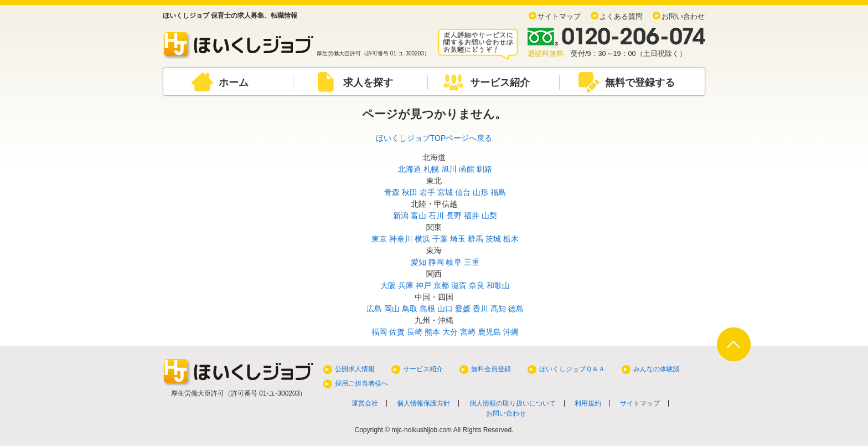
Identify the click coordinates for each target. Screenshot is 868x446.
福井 (472, 216)
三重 (472, 262)
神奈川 (401, 239)
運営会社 (365, 403)
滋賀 (459, 285)
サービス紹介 (500, 83)
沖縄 (511, 332)
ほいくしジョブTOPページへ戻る (434, 138)
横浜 (422, 239)
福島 (498, 192)
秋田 (410, 192)
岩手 (427, 192)
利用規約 (588, 403)
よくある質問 (621, 17)
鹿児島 (489, 332)
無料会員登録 (491, 369)
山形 (480, 192)
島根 (427, 309)
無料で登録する (640, 83)
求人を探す (368, 83)
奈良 (477, 285)
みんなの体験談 (657, 369)
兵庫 (406, 285)
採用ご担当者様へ (361, 383)
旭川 (449, 169)
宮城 (445, 192)
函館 (467, 169)
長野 (454, 216)
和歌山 (498, 285)
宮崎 (468, 332)
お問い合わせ (683, 17)
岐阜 (454, 262)
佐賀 (397, 332)
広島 (374, 309)
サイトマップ (559, 17)
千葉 (440, 239)
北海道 (410, 169)
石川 (436, 216)
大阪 (388, 285)
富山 (418, 216)
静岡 (436, 262)
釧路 (484, 169)
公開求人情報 (355, 369)
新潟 (401, 216)
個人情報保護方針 (423, 403)
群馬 (476, 239)
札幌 (431, 169)
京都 (441, 285)
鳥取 (410, 309)
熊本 (432, 332)
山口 (445, 309)
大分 (450, 332)
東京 (379, 239)
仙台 (463, 192)
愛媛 (463, 309)
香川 (480, 309)
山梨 (489, 216)
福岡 (379, 332)
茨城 (493, 239)
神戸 (423, 285)
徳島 (516, 309)
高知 (498, 309)
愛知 (418, 262)
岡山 (392, 309)
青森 (392, 192)
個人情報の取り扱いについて (513, 403)
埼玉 (458, 239)
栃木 (511, 239)
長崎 (415, 332)
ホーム (234, 83)
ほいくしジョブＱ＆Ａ (572, 369)
